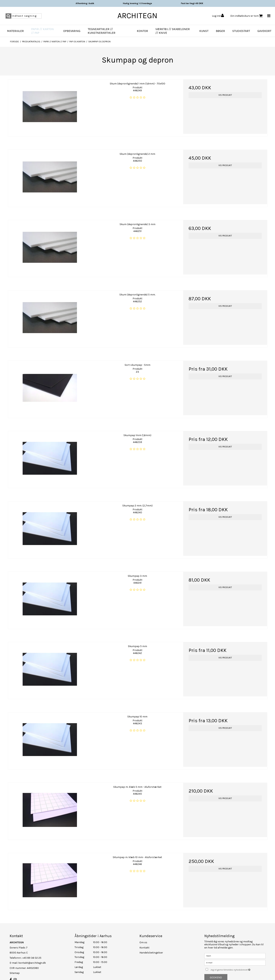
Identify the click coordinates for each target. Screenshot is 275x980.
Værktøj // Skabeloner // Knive (173, 31)
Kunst (204, 31)
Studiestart (241, 31)
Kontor (142, 31)
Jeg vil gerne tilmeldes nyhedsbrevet (238, 964)
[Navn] (235, 950)
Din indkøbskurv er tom (246, 16)
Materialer (15, 31)
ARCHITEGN (137, 16)
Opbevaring (72, 31)
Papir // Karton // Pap (42, 31)
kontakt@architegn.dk (32, 958)
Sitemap (15, 968)
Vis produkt (225, 95)
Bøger (220, 31)
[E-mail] (235, 957)
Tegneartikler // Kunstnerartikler (102, 31)
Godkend (216, 972)
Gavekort (264, 31)
